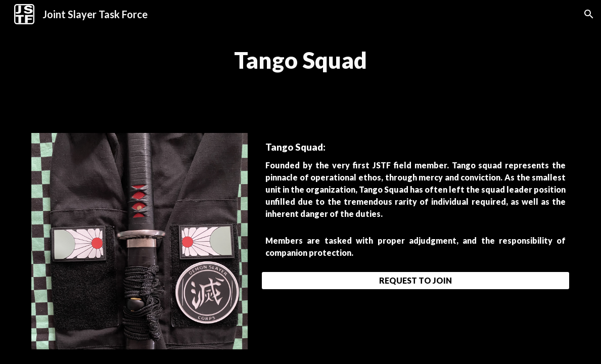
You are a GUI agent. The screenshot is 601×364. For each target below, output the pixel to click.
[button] (589, 14)
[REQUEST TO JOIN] (415, 280)
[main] (300, 60)
